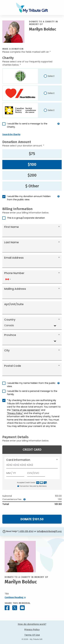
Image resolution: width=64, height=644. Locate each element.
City (7, 350)
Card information (18, 460)
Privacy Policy (32, 630)
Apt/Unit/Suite (14, 304)
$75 (32, 154)
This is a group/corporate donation (26, 218)
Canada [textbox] (9, 325)
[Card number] (32, 466)
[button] (59, 127)
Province (10, 335)
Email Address (14, 258)
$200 (32, 175)
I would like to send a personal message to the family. (32, 393)
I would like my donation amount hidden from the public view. (29, 198)
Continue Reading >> (15, 597)
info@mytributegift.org (49, 531)
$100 (32, 165)
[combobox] (8, 279)
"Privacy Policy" (15, 413)
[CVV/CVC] (36, 472)
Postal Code (13, 366)
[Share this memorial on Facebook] (7, 608)
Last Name (11, 242)
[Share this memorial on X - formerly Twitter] (15, 608)
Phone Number (14, 273)
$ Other (32, 186)
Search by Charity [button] (11, 134)
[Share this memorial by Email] (22, 608)
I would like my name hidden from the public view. (31, 385)
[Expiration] (15, 472)
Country (10, 320)
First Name (11, 227)
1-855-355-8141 (26, 531)
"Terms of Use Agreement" (26, 410)
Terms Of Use (32, 635)
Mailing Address (15, 289)
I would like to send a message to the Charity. (27, 125)
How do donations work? (32, 624)
